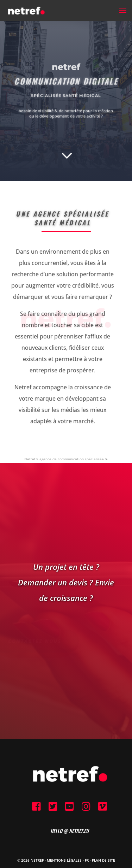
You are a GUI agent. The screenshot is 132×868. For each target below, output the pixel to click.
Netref (30, 459)
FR (87, 860)
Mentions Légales (64, 860)
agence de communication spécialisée (72, 459)
